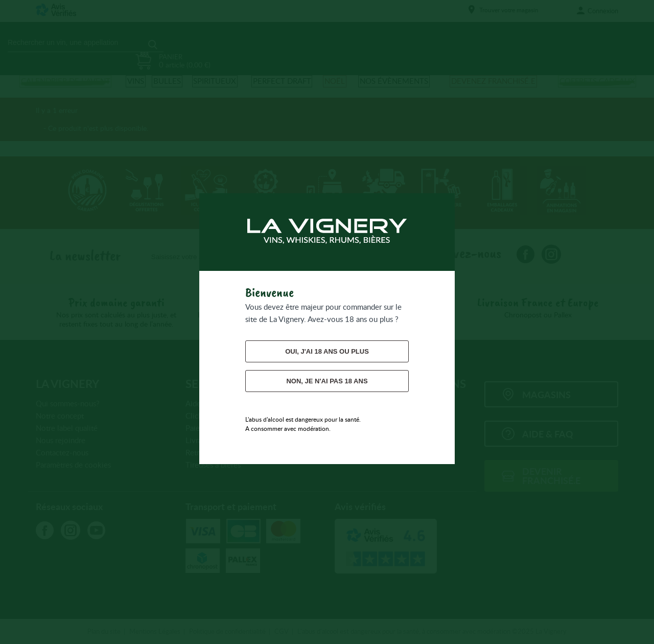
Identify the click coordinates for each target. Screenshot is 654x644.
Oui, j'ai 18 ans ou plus (327, 351)
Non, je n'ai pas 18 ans (327, 381)
